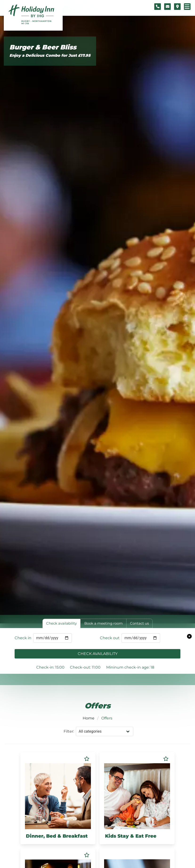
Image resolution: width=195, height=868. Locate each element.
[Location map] (177, 7)
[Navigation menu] (187, 7)
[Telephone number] (158, 7)
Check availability (98, 654)
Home (89, 718)
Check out (110, 638)
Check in (23, 638)
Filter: (69, 731)
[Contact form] (167, 7)
